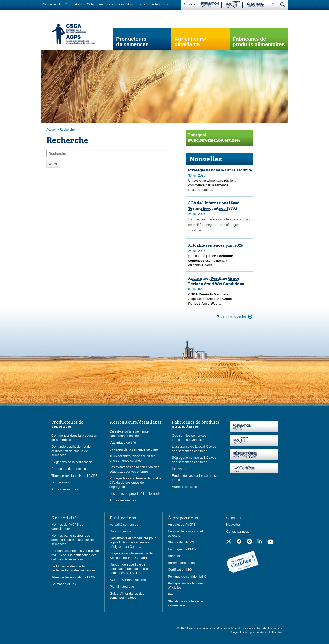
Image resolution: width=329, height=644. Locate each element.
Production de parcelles (69, 469)
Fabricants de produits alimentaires (259, 42)
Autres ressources (65, 489)
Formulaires (60, 482)
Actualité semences (124, 524)
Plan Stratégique (122, 586)
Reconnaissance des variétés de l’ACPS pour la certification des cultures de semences (75, 555)
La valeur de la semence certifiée (134, 449)
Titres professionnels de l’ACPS (74, 476)
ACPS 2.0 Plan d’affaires (128, 580)
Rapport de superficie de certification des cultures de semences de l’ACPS (130, 569)
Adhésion (175, 556)
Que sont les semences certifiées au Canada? (189, 438)
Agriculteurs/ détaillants (190, 42)
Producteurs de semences (132, 42)
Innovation (180, 469)
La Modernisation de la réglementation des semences (73, 568)
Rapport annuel (121, 531)
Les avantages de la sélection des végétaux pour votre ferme (134, 469)
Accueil (51, 130)
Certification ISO (180, 570)
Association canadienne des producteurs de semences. (222, 628)
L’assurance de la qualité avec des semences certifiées (194, 449)
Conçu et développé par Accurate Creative (256, 632)
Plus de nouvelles (232, 317)
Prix (171, 594)
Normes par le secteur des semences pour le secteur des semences (73, 540)
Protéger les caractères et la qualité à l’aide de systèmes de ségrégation (135, 482)
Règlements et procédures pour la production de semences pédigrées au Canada (133, 542)
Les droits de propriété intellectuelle (135, 494)
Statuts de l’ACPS (181, 542)
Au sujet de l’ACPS (182, 524)
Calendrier (234, 518)
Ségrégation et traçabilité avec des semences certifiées (194, 460)
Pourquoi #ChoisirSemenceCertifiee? (214, 138)
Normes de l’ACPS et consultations (67, 527)
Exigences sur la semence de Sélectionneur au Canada (131, 555)
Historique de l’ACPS (183, 549)
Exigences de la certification (72, 462)
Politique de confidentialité (187, 576)
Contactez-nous (238, 531)
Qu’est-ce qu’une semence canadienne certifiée (129, 434)
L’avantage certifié (123, 442)
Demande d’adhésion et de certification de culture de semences (71, 451)
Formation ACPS (64, 584)
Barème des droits (181, 563)
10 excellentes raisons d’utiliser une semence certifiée (132, 458)
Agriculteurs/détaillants (135, 422)
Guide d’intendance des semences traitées (127, 596)
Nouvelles (206, 159)
